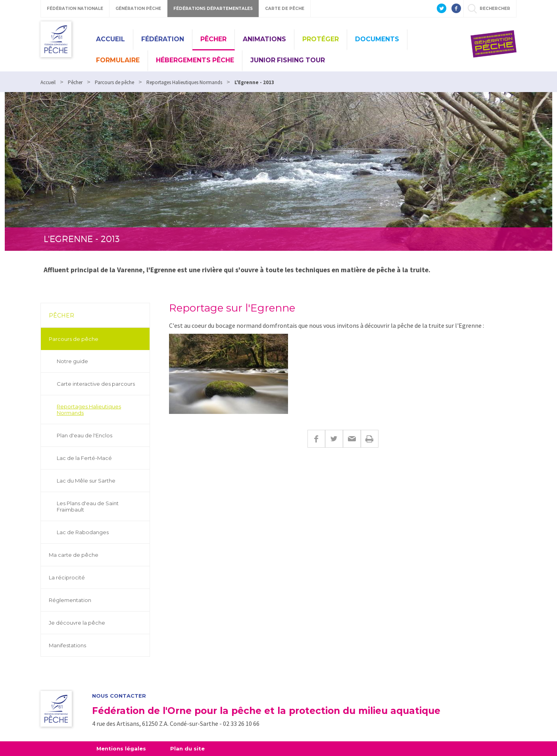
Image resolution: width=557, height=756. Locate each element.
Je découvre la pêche (77, 623)
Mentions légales (121, 748)
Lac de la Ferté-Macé (84, 458)
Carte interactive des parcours (96, 384)
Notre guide (72, 361)
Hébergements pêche (195, 60)
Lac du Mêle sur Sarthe (86, 481)
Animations (264, 39)
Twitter (334, 439)
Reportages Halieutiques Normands (89, 410)
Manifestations (67, 645)
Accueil (110, 39)
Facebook (316, 439)
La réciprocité (67, 577)
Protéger (321, 39)
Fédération (163, 39)
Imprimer (370, 439)
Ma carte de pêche (74, 555)
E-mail (352, 439)
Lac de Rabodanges (83, 532)
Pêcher (213, 39)
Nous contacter (119, 696)
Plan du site (187, 748)
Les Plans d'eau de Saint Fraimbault (88, 506)
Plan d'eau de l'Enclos (85, 435)
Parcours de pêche (74, 339)
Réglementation (70, 600)
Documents (377, 39)
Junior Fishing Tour (288, 60)
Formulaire (118, 60)
